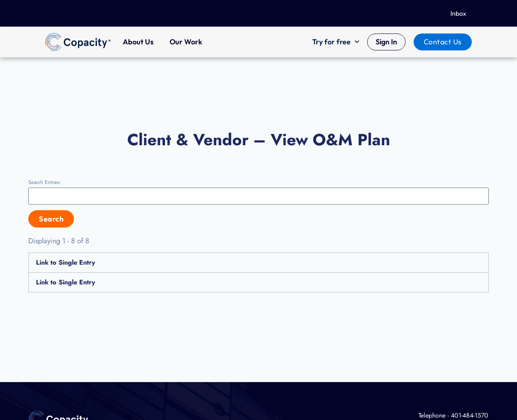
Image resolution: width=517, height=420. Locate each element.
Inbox (458, 13)
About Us (138, 42)
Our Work (186, 42)
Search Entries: (45, 183)
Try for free (336, 42)
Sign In (386, 42)
